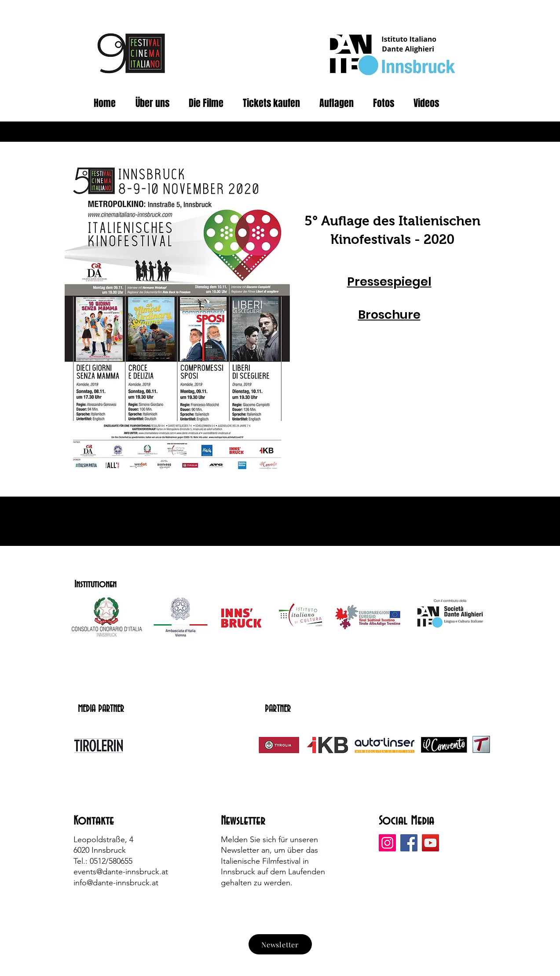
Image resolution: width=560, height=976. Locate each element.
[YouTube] (430, 843)
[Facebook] (409, 843)
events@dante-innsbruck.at (121, 872)
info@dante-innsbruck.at (116, 883)
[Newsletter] (280, 944)
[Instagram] (387, 843)
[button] (387, 103)
